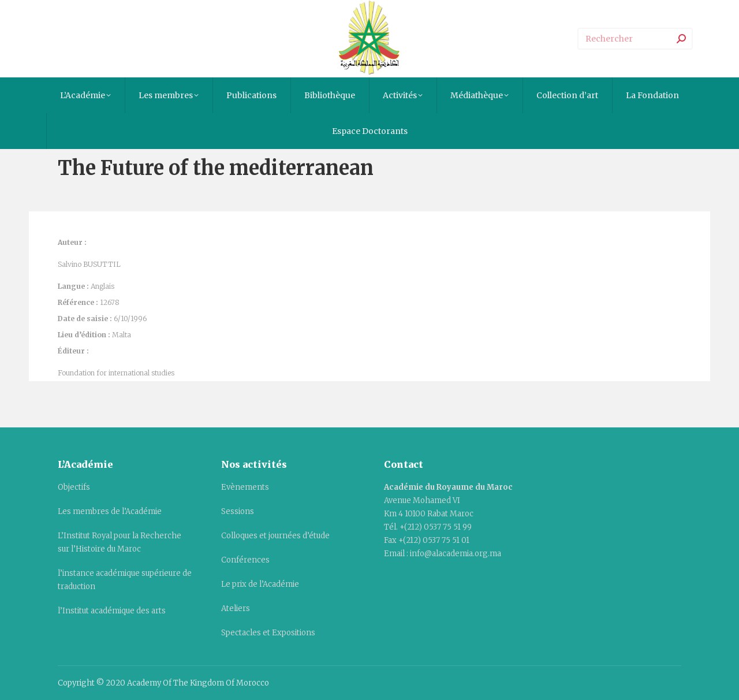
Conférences (245, 560)
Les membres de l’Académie (110, 511)
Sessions (238, 511)
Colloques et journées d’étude (275, 536)
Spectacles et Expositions (268, 633)
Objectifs (74, 487)
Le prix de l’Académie (260, 584)
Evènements (245, 487)
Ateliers (236, 608)
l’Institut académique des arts (112, 611)
